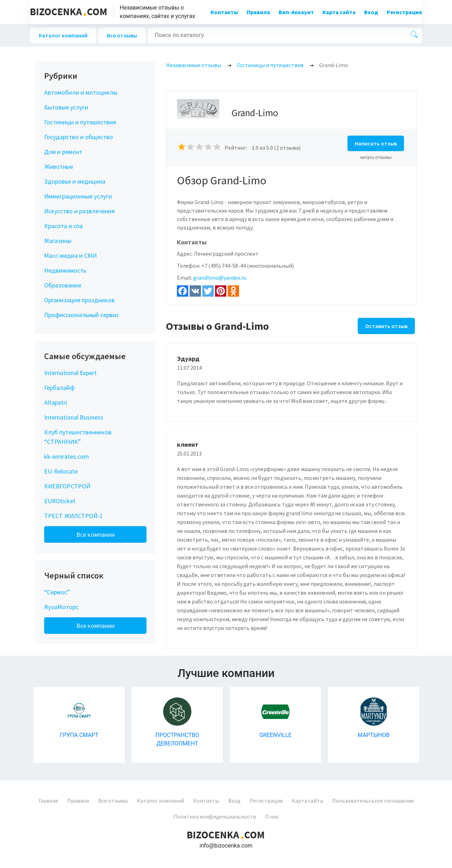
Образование (63, 285)
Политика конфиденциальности (215, 816)
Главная (48, 801)
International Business (74, 417)
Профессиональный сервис (82, 315)
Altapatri (56, 402)
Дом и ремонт (63, 152)
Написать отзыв (376, 143)
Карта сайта (339, 12)
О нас (272, 816)
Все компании (96, 534)
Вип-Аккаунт (296, 12)
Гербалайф (59, 388)
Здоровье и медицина (75, 181)
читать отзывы (376, 157)
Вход (371, 12)
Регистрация (404, 12)
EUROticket (60, 501)
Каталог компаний (63, 35)
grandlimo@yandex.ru (220, 278)
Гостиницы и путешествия (80, 122)
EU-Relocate (61, 471)
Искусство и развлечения (79, 211)
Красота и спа (63, 226)
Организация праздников (79, 300)
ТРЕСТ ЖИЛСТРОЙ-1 (73, 516)
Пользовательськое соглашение (373, 801)
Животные (59, 167)
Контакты (224, 12)
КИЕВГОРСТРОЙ (67, 486)
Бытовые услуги (66, 107)
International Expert (70, 373)
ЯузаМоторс (61, 607)
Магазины (58, 241)
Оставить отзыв (386, 326)
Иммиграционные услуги (78, 196)
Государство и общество (79, 137)
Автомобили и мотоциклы (81, 92)
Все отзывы (122, 35)
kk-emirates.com (67, 456)
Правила (258, 12)
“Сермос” (57, 592)
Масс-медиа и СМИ (70, 255)
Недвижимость (65, 270)
